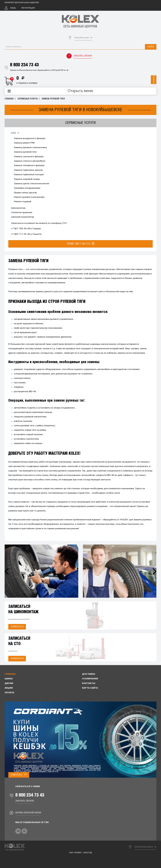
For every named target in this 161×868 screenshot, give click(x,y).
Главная (9, 99)
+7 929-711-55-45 (20, 234)
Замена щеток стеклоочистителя (31, 184)
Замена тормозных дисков (28, 170)
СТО (15, 133)
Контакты (89, 683)
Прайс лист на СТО (81, 244)
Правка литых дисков (25, 193)
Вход (13, 8)
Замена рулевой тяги (53, 99)
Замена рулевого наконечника (30, 148)
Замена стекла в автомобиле (30, 161)
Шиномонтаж (18, 208)
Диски (9, 683)
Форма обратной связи (28, 813)
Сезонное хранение (22, 213)
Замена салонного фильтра (29, 157)
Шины (9, 679)
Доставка (89, 674)
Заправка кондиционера (27, 188)
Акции (9, 688)
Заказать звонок (83, 56)
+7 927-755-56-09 (20, 229)
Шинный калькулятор (23, 217)
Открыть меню (80, 91)
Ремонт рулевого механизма (29, 197)
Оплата (9, 693)
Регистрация (28, 8)
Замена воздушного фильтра (30, 138)
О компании (90, 679)
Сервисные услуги (28, 99)
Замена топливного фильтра (29, 166)
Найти (151, 47)
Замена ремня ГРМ (24, 143)
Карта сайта (90, 688)
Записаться (17, 627)
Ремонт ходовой (23, 202)
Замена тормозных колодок (29, 175)
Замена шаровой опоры (27, 179)
